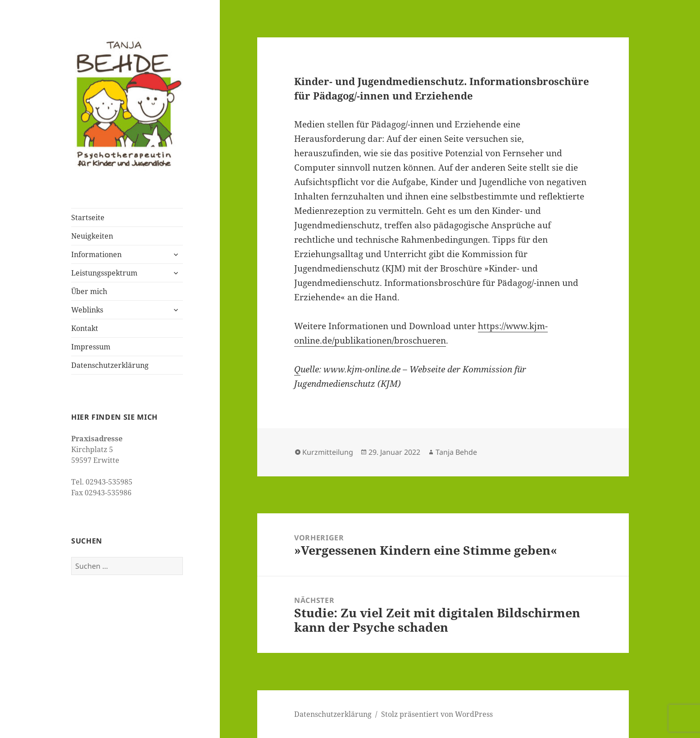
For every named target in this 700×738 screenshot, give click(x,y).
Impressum (91, 347)
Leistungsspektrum (104, 273)
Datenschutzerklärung (110, 365)
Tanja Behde (456, 452)
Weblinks (87, 310)
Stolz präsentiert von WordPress (437, 714)
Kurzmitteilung (328, 452)
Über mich (89, 291)
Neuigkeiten (92, 236)
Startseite (88, 217)
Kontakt (85, 328)
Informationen (96, 254)
